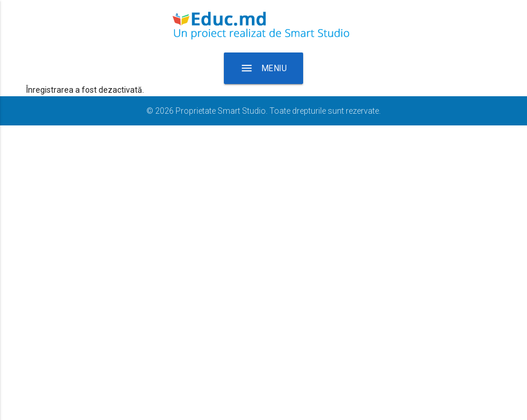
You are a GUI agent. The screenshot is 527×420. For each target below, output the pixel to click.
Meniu (264, 68)
